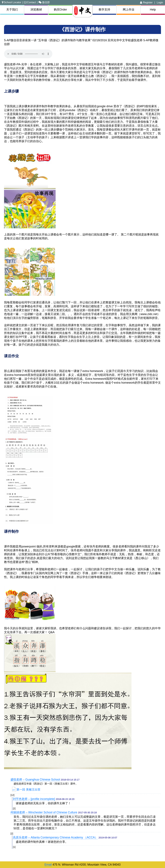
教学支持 (104, 10)
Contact (30, 2)
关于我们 (12, 10)
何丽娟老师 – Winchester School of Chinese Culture (44, 812)
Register (146, 2)
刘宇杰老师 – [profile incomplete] (34, 799)
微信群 (44, 2)
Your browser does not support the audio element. (28, 54)
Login (160, 2)
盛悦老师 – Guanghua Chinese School (35, 780)
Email (48, 865)
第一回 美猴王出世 (26, 790)
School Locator (12, 2)
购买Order (60, 10)
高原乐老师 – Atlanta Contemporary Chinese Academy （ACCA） (55, 837)
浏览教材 (36, 10)
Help (153, 10)
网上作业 (129, 10)
